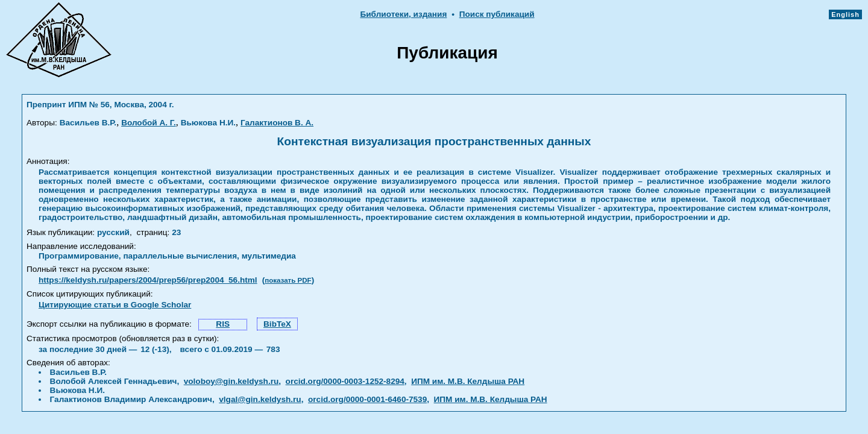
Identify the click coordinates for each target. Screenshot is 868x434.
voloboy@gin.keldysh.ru (231, 381)
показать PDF (288, 280)
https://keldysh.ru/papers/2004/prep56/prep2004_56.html (148, 280)
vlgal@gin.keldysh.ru (260, 399)
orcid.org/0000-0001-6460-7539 (367, 399)
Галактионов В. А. (277, 123)
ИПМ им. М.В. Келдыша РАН (468, 381)
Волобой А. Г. (149, 123)
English (845, 14)
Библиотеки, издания (403, 14)
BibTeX (277, 324)
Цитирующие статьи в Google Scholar (115, 305)
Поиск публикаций (497, 14)
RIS (223, 324)
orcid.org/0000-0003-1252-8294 (345, 381)
